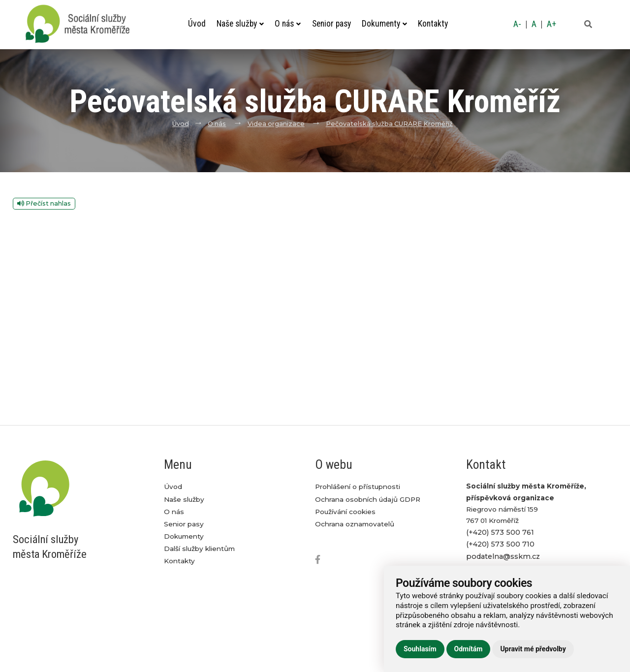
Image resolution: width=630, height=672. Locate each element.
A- (517, 24)
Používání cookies (345, 512)
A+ (551, 24)
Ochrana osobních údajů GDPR (368, 499)
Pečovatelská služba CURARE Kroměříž (389, 124)
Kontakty (433, 24)
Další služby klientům (199, 549)
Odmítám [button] (469, 649)
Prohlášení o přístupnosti (358, 487)
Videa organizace (276, 124)
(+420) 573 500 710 (500, 544)
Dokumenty (384, 24)
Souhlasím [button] (420, 649)
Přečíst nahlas (44, 203)
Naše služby (240, 24)
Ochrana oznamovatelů (355, 524)
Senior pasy (331, 24)
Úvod (197, 24)
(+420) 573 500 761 (500, 532)
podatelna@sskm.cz (503, 556)
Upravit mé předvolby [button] (533, 649)
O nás (288, 24)
